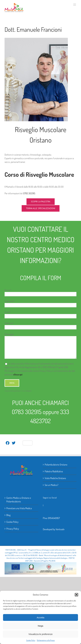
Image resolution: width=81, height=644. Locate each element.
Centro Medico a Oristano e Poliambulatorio (19, 500)
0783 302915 (29, 193)
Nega (41, 626)
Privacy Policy (13, 529)
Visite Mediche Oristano (55, 478)
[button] (76, 595)
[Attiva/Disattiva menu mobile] (75, 5)
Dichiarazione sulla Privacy (46, 640)
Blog (8, 515)
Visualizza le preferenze (40, 634)
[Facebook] (43, 506)
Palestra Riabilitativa (54, 471)
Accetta (40, 617)
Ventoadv (60, 529)
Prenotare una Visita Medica (19, 508)
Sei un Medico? (51, 485)
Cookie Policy (31, 640)
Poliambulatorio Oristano (56, 465)
